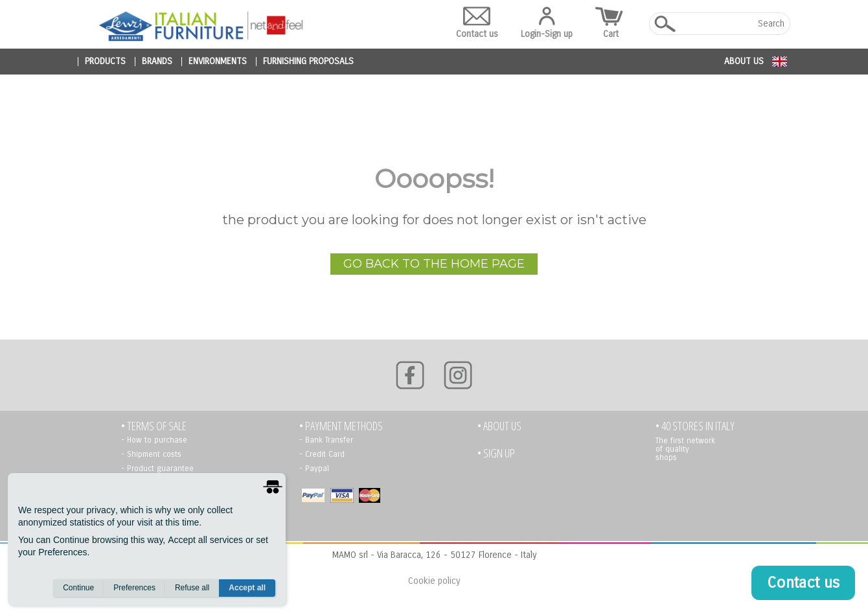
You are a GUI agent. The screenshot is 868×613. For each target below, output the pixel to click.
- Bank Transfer (326, 440)
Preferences (134, 588)
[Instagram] (458, 375)
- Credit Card (322, 454)
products (105, 62)
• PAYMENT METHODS (341, 426)
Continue (78, 588)
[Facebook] (410, 375)
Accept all (247, 588)
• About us (499, 426)
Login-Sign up (547, 23)
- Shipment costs (151, 454)
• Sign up (496, 453)
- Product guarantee (157, 468)
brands (157, 62)
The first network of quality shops (685, 449)
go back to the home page (434, 264)
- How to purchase (154, 440)
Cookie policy (434, 581)
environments (218, 62)
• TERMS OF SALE (154, 426)
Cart (611, 23)
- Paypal (314, 468)
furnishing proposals (308, 62)
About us (744, 61)
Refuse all (192, 588)
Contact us (477, 23)
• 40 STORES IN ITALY (695, 426)
